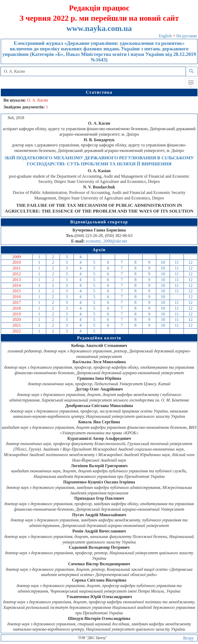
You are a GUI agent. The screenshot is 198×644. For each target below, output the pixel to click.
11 (177, 262)
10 (163, 262)
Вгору (188, 638)
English (165, 36)
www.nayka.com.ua (99, 28)
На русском (187, 36)
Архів (99, 250)
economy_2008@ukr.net (106, 241)
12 (190, 262)
